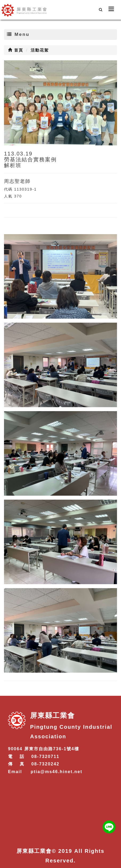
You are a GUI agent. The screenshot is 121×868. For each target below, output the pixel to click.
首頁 (16, 50)
